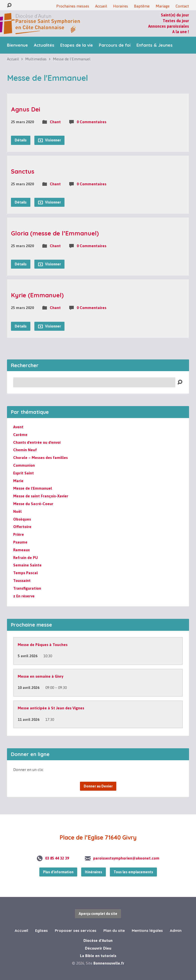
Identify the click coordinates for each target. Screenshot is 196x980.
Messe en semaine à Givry (40, 676)
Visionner (49, 140)
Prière (19, 534)
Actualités (44, 45)
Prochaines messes (73, 6)
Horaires (121, 6)
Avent (18, 427)
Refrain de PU (26, 558)
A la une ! (181, 32)
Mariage (163, 6)
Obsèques (22, 519)
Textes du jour (176, 21)
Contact (182, 6)
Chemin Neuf (25, 450)
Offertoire (22, 527)
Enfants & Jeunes (155, 45)
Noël (17, 511)
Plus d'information (58, 872)
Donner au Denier (98, 786)
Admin (176, 930)
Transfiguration (27, 588)
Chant (55, 122)
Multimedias (36, 59)
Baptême (142, 6)
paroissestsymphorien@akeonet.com (126, 858)
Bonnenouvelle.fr (109, 963)
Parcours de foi (115, 45)
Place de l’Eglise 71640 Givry (98, 837)
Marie (18, 481)
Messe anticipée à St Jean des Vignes (51, 708)
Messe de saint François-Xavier (41, 496)
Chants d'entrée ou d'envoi (37, 442)
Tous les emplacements (133, 872)
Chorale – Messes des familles (40, 458)
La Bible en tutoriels (98, 956)
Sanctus (23, 171)
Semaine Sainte (27, 565)
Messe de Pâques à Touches (43, 645)
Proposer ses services (76, 930)
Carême (20, 435)
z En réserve (24, 596)
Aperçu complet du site (98, 914)
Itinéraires (94, 872)
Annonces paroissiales (169, 26)
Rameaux (21, 550)
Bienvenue (17, 45)
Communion (24, 465)
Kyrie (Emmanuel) (37, 295)
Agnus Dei (26, 109)
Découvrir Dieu (98, 948)
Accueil (101, 6)
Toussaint (22, 581)
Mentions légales (147, 930)
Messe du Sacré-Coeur (33, 504)
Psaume (20, 542)
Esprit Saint (24, 473)
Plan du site (114, 930)
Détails (21, 140)
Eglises (41, 930)
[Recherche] (94, 382)
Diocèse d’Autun (98, 940)
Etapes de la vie (77, 45)
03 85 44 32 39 (57, 858)
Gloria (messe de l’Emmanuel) (55, 233)
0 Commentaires (92, 122)
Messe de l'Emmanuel (72, 59)
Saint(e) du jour (175, 15)
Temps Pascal (26, 573)
